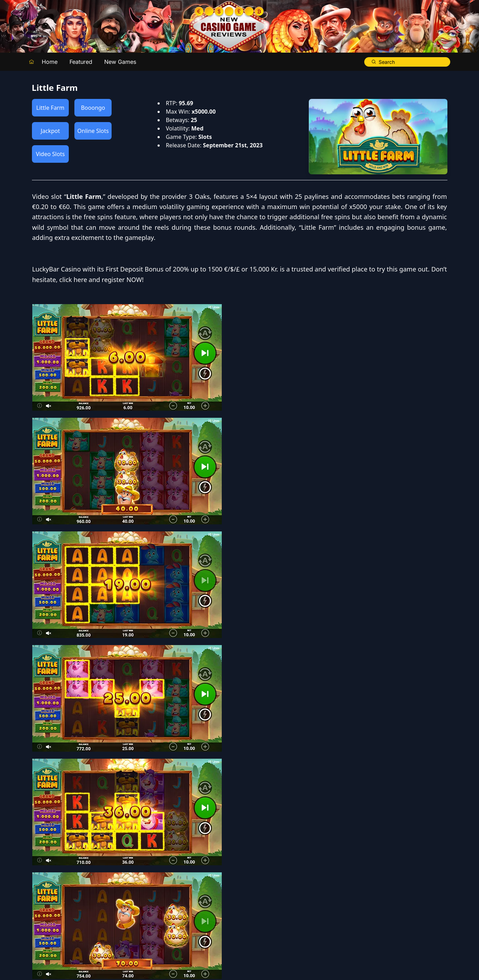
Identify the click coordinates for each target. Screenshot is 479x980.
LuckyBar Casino (264, 310)
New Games (120, 62)
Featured (81, 62)
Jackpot (50, 131)
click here (281, 331)
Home (50, 62)
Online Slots (93, 131)
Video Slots (50, 154)
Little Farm (50, 108)
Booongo (93, 108)
